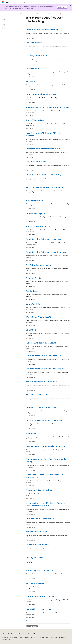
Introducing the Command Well (40, 570)
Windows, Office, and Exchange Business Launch (48, 107)
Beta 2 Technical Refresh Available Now (43, 239)
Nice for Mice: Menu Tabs (37, 394)
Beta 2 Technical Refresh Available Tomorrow (46, 252)
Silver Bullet (31, 433)
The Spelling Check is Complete (40, 596)
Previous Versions (13, 637)
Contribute (27, 637)
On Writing (31, 330)
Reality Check (32, 291)
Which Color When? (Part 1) (38, 317)
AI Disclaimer (5, 637)
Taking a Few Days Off (36, 213)
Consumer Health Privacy (43, 637)
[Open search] (65, 2)
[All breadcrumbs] (27, 14)
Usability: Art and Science (37, 544)
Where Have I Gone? (35, 200)
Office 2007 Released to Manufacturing (43, 174)
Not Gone (30, 81)
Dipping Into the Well (35, 557)
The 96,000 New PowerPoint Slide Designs (45, 369)
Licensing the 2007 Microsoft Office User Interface (44, 134)
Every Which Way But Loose (38, 609)
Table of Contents (34, 42)
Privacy (32, 637)
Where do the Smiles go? (37, 531)
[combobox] (12, 17)
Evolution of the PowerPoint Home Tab (43, 356)
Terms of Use (54, 637)
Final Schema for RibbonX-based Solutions (45, 187)
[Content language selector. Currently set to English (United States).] (9, 634)
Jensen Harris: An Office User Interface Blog (39, 14)
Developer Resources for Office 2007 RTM (45, 149)
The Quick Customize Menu (38, 265)
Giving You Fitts (33, 304)
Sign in (69, 2)
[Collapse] (20, 14)
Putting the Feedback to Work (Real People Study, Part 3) (45, 476)
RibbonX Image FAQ (35, 120)
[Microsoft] (3, 2)
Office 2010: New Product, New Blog (42, 30)
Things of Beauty (33, 278)
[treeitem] (12, 20)
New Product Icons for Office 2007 (41, 382)
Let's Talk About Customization (40, 519)
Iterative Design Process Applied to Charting (46, 446)
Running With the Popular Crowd (41, 343)
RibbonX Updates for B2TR (38, 226)
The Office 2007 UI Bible (37, 161)
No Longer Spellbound (36, 583)
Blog (20, 637)
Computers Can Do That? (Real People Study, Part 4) (46, 460)
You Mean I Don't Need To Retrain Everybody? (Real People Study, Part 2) (46, 504)
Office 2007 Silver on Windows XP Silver (44, 420)
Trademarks (62, 637)
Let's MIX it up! (33, 68)
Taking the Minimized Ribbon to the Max (44, 407)
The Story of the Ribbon (37, 55)
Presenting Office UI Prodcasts (40, 490)
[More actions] (69, 14)
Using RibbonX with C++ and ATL (41, 94)
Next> (27, 621)
